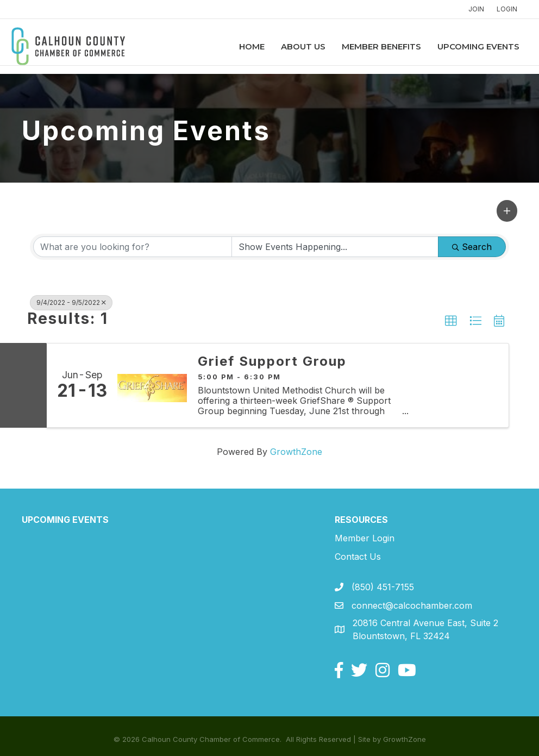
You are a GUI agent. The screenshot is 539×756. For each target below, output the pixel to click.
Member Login (365, 538)
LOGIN (507, 9)
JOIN (476, 9)
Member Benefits (371, 46)
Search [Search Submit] (472, 247)
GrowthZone (296, 452)
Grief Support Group (272, 361)
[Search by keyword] (133, 247)
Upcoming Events (468, 46)
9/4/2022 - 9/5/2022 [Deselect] (71, 302)
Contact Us (358, 557)
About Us (293, 46)
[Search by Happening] (335, 247)
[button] (507, 211)
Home (242, 46)
